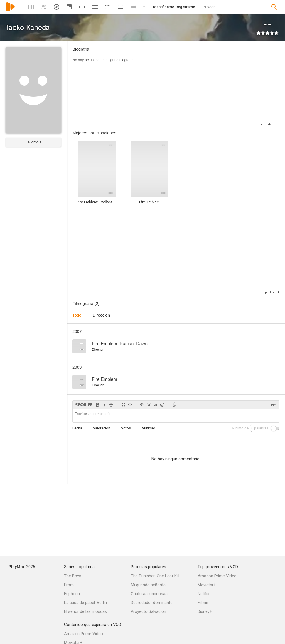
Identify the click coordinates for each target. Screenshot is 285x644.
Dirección (101, 315)
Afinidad (148, 428)
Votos (126, 428)
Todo (77, 315)
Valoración (102, 428)
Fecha (77, 428)
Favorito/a (33, 142)
